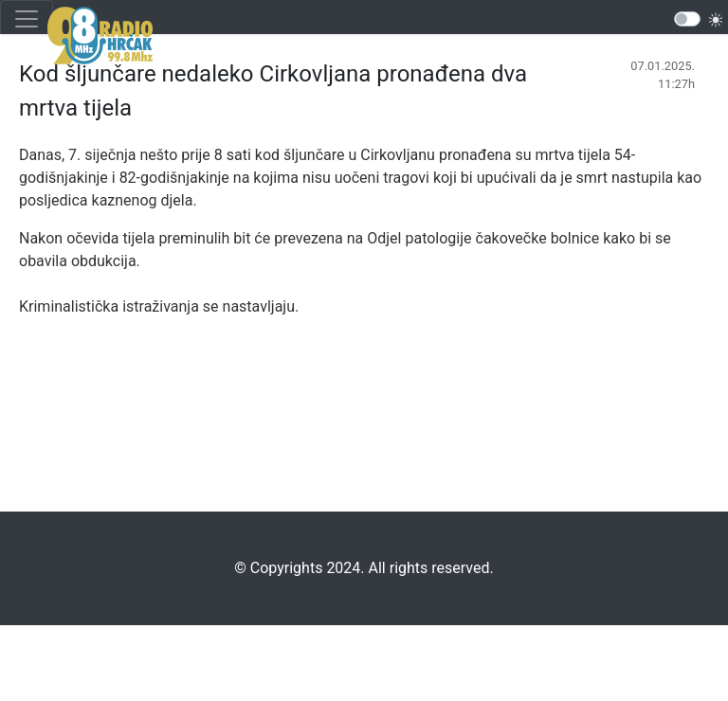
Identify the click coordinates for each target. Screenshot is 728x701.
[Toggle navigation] (27, 19)
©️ (240, 568)
